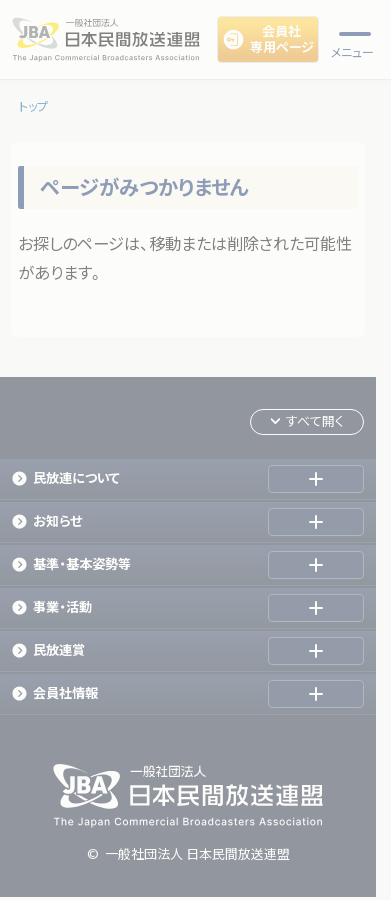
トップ (33, 106)
